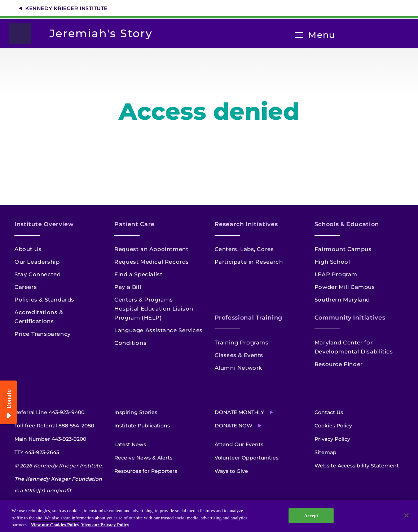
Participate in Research (249, 262)
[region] (209, 516)
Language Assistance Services (159, 330)
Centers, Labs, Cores (244, 249)
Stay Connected (38, 274)
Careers (26, 287)
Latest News (130, 444)
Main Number (50, 439)
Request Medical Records (152, 262)
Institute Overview (44, 224)
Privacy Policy (332, 439)
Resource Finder (339, 364)
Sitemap (325, 452)
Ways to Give (231, 471)
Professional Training (248, 318)
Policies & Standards (44, 300)
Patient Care (135, 224)
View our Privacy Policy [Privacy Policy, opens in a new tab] (105, 525)
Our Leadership (37, 262)
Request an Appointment (151, 249)
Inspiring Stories (136, 412)
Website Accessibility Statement (357, 466)
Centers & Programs (144, 300)
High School (332, 262)
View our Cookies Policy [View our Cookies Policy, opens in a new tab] (55, 525)
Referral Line (49, 412)
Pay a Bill (128, 287)
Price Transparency (43, 334)
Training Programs (242, 342)
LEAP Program (336, 274)
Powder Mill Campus (345, 287)
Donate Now (234, 426)
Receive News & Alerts (143, 458)
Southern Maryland (342, 300)
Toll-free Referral (54, 426)
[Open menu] (299, 35)
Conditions (130, 343)
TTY (37, 452)
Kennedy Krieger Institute (66, 8)
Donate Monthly (239, 412)
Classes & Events (239, 355)
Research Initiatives (246, 224)
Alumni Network (238, 368)
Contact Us (329, 412)
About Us (28, 249)
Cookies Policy (333, 426)
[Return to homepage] (24, 34)
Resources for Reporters (146, 471)
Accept (311, 515)
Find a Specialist (138, 274)
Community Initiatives (350, 318)
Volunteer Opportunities (247, 458)
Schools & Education (347, 224)
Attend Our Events (239, 444)
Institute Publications (142, 426)
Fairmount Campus (343, 249)
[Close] (406, 515)
